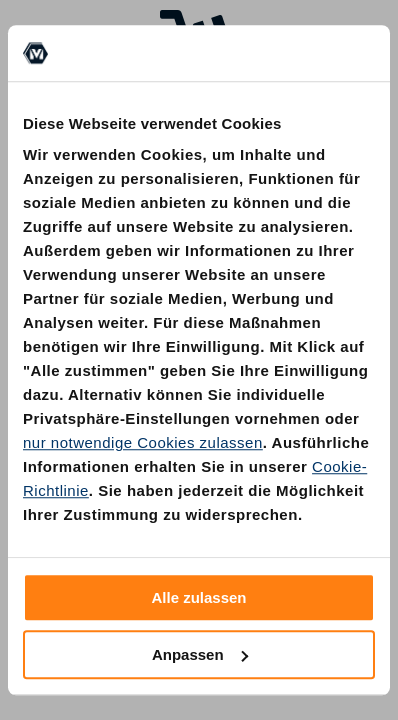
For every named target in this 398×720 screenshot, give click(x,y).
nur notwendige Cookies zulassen (143, 442)
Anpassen (200, 654)
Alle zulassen (198, 597)
